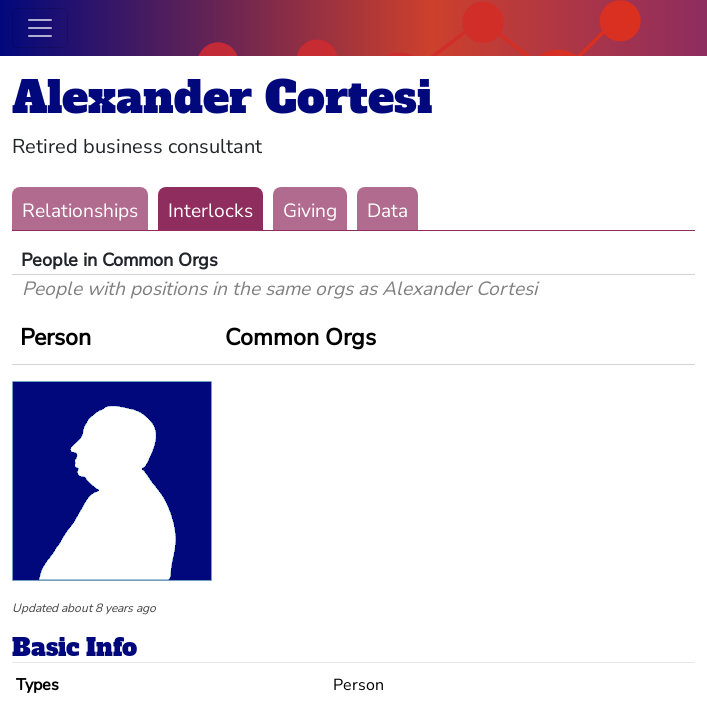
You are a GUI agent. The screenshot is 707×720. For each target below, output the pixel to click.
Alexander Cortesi (222, 97)
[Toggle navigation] (40, 28)
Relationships (80, 211)
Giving (310, 211)
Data (387, 211)
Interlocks (210, 211)
